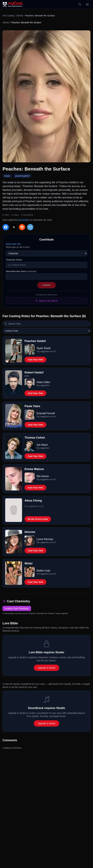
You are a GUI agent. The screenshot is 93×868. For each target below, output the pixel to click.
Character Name (14, 260)
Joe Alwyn (42, 445)
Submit (47, 285)
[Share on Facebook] (6, 227)
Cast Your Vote (35, 360)
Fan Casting (8, 16)
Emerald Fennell (46, 413)
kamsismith (23, 220)
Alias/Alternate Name (21, 271)
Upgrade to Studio (46, 668)
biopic (7, 176)
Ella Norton (43, 476)
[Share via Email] (30, 227)
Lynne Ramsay (45, 539)
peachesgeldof (22, 176)
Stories (20, 16)
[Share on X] (14, 227)
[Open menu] (87, 4)
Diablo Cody (43, 571)
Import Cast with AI (46, 301)
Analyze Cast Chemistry (17, 608)
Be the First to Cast (38, 519)
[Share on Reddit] (22, 227)
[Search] (80, 4)
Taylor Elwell (44, 348)
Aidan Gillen (43, 382)
